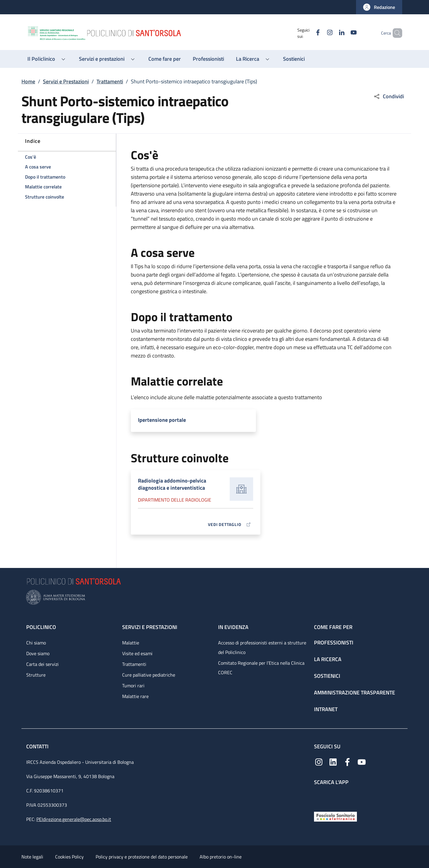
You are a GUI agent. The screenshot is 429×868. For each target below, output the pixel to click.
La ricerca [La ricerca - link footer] (328, 659)
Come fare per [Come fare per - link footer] (333, 627)
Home (28, 81)
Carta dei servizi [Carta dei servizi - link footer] (42, 664)
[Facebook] (308, 33)
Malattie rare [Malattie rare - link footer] (135, 696)
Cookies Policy (69, 857)
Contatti (38, 746)
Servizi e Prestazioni (66, 81)
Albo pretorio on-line (221, 857)
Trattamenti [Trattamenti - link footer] (134, 664)
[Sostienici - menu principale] (294, 59)
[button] (379, 7)
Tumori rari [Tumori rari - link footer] (133, 686)
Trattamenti (110, 81)
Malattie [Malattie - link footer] (131, 643)
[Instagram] (320, 33)
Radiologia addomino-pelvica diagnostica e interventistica (172, 484)
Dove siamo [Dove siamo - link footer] (38, 653)
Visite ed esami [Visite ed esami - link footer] (137, 653)
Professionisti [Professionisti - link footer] (334, 643)
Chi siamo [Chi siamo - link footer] (36, 643)
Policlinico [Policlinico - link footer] (41, 627)
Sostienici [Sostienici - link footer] (327, 676)
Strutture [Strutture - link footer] (36, 675)
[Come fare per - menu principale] (165, 59)
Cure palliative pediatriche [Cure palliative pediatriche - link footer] (149, 675)
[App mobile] (319, 797)
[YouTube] (343, 33)
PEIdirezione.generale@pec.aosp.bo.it (74, 819)
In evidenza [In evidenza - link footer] (233, 627)
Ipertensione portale (162, 420)
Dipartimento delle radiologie (175, 500)
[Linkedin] (332, 33)
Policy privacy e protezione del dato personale (142, 857)
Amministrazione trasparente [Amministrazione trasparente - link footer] (355, 693)
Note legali (32, 857)
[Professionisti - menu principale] (208, 59)
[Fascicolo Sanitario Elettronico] (335, 816)
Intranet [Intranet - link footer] (326, 709)
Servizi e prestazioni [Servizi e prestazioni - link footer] (150, 627)
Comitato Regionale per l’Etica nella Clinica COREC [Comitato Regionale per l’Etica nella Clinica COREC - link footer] (261, 668)
